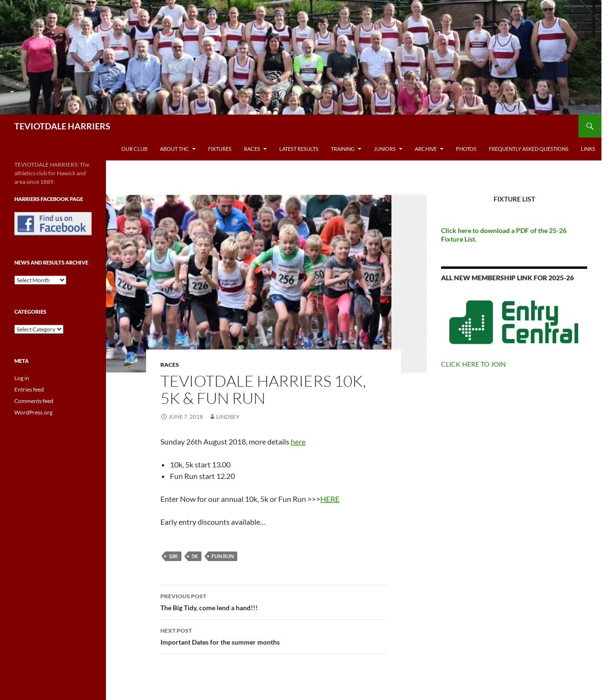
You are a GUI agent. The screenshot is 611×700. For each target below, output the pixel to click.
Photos (466, 149)
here (298, 441)
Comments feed (34, 401)
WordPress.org (33, 412)
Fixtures (220, 149)
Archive (426, 149)
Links (588, 149)
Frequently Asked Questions (529, 149)
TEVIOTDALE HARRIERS (62, 126)
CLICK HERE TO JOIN (474, 364)
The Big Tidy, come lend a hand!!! (274, 601)
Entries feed (29, 389)
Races (252, 149)
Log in (22, 378)
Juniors (385, 149)
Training (343, 149)
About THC (174, 149)
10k (173, 556)
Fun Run (223, 556)
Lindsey (228, 417)
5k (195, 556)
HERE (330, 499)
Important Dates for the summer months (274, 636)
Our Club (134, 149)
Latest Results (299, 149)
